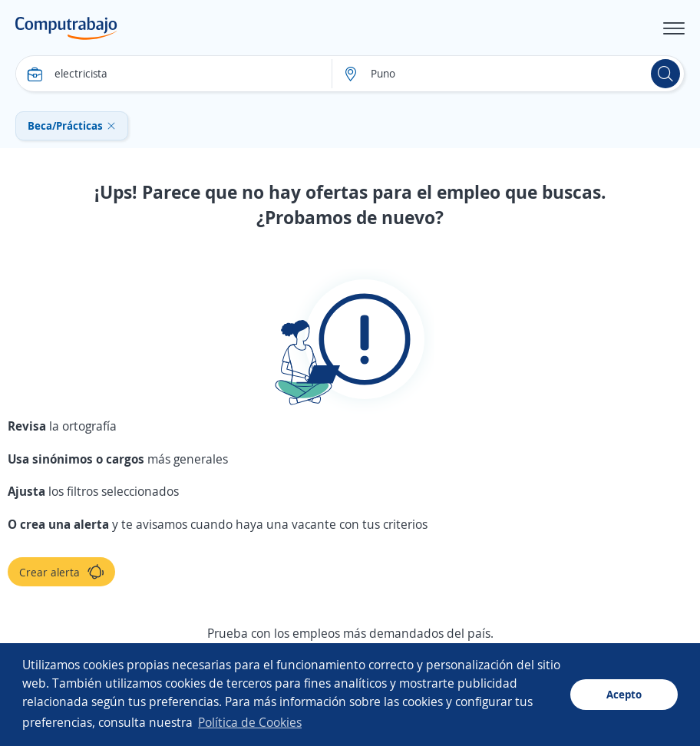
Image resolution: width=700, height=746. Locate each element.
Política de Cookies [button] (250, 722)
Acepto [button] (624, 694)
